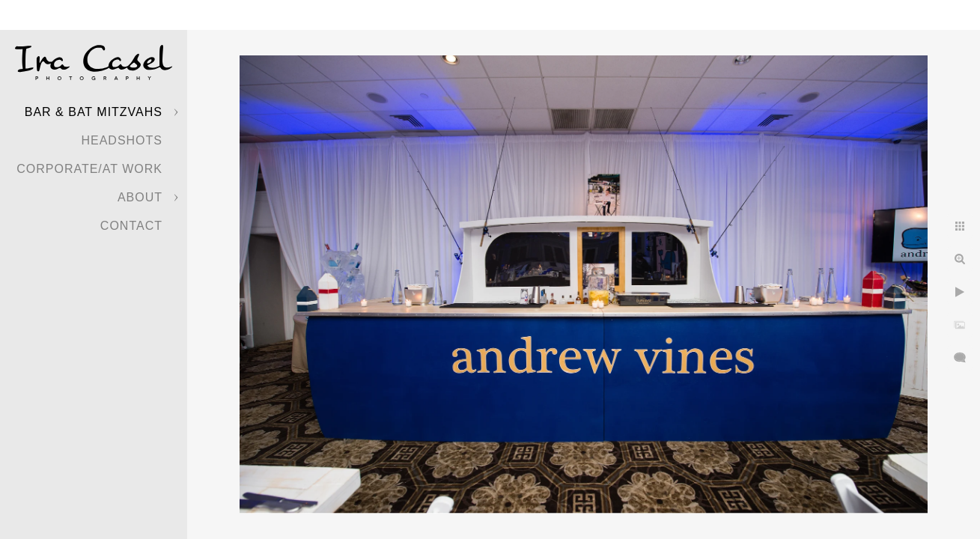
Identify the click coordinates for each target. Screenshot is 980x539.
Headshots (122, 140)
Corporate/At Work (89, 169)
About (140, 197)
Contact (131, 226)
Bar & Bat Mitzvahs (94, 112)
